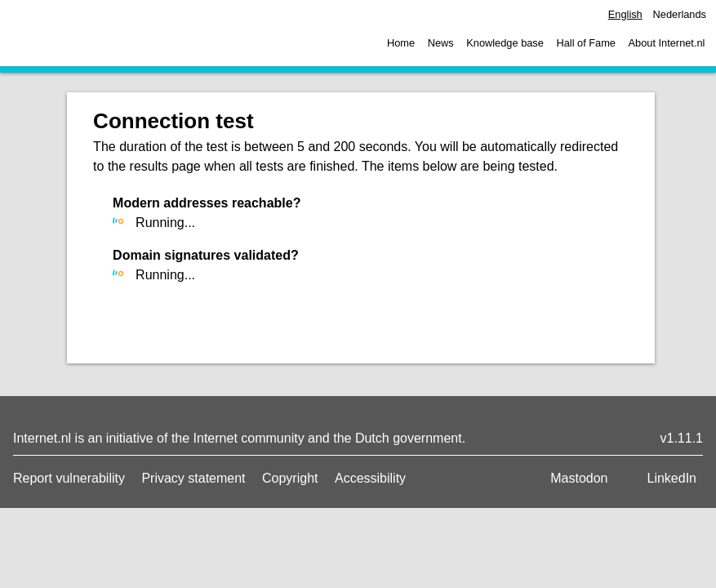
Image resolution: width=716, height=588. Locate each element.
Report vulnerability (69, 478)
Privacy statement (193, 478)
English (625, 14)
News (441, 43)
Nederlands (680, 14)
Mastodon (579, 478)
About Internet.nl (667, 43)
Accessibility (370, 478)
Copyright (290, 478)
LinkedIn (672, 478)
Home (401, 43)
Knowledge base (505, 43)
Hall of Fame (586, 43)
